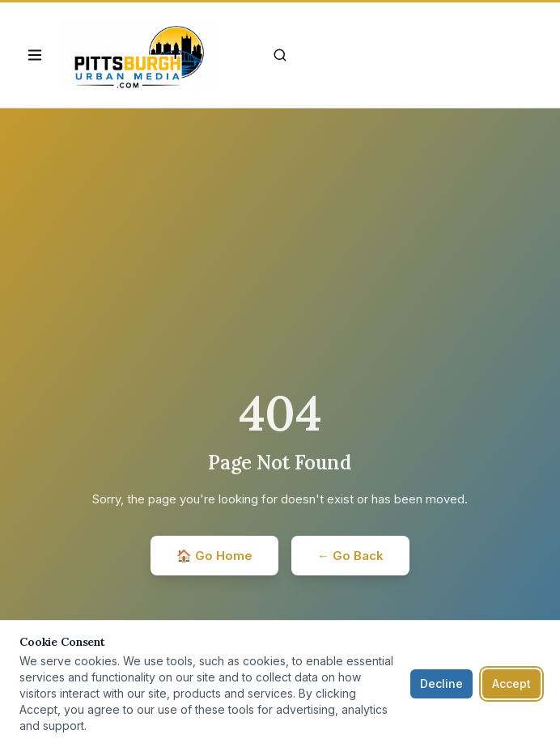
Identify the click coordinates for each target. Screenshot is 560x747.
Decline (441, 683)
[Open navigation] (35, 55)
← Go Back (350, 556)
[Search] (280, 55)
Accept (511, 683)
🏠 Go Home (214, 556)
